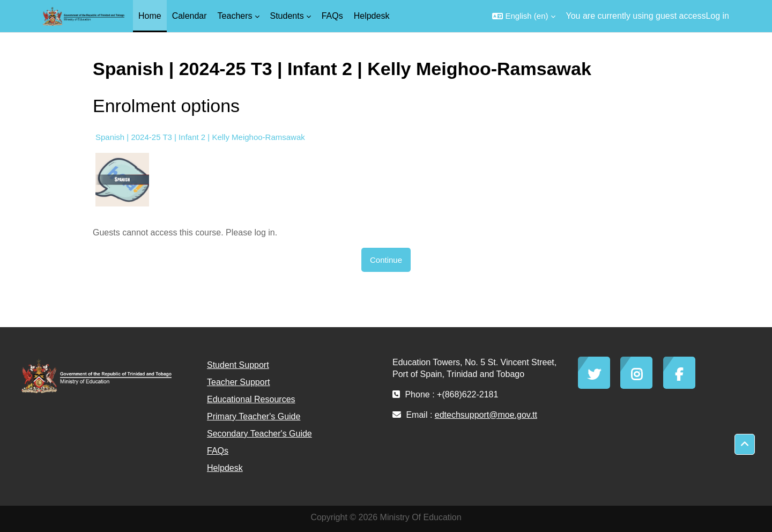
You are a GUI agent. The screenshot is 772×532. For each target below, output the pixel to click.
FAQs (218, 451)
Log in (717, 16)
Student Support (238, 365)
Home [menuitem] (150, 16)
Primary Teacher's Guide (254, 416)
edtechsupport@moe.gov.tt (486, 415)
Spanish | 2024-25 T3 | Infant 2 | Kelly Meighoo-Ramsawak (200, 137)
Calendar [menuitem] (190, 16)
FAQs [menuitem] (332, 16)
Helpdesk (225, 468)
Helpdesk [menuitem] (372, 16)
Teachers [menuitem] (235, 16)
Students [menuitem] (287, 16)
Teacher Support (238, 382)
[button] (524, 16)
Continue (386, 260)
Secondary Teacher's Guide (259, 434)
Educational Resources (251, 399)
